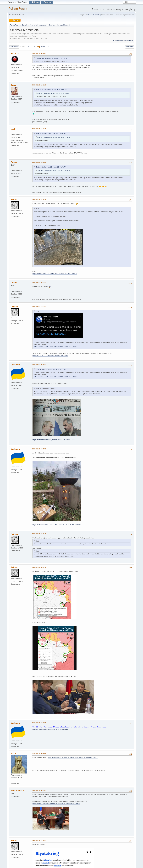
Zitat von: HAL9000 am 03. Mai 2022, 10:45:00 (51, 90)
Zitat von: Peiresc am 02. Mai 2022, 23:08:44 (51, 134)
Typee (14, 85)
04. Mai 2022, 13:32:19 (39, 534)
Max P (14, 754)
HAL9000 (15, 54)
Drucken (130, 47)
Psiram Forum (18, 8)
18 (35, 47)
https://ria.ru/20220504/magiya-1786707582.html (50, 355)
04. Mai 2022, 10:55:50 (39, 449)
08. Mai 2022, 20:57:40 (39, 790)
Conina (14, 162)
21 (44, 47)
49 (48, 47)
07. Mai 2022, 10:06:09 (39, 753)
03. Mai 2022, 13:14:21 (39, 199)
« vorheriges (118, 40)
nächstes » (129, 40)
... (31, 47)
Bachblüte (16, 365)
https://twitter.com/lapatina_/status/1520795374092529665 (54, 440)
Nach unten (14, 47)
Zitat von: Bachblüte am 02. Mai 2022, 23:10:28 (52, 58)
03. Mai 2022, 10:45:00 (39, 53)
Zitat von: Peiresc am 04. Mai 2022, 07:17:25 (51, 370)
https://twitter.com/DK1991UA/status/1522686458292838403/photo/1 (73, 757)
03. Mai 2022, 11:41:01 (39, 129)
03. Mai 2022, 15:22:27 (39, 283)
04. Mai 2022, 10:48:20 (39, 365)
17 (33, 47)
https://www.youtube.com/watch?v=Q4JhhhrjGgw (50, 729)
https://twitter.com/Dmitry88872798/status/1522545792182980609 (56, 803)
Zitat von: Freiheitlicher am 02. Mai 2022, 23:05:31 (54, 137)
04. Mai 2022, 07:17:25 (39, 307)
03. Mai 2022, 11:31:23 (39, 85)
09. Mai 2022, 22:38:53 (39, 840)
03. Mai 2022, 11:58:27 (39, 162)
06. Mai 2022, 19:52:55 (39, 723)
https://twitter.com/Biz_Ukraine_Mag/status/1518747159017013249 (57, 525)
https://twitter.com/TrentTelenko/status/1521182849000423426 (55, 274)
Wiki (90, 15)
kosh (13, 129)
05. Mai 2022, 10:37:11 (39, 567)
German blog (97, 15)
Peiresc (14, 199)
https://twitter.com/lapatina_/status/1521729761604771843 (55, 347)
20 (42, 47)
